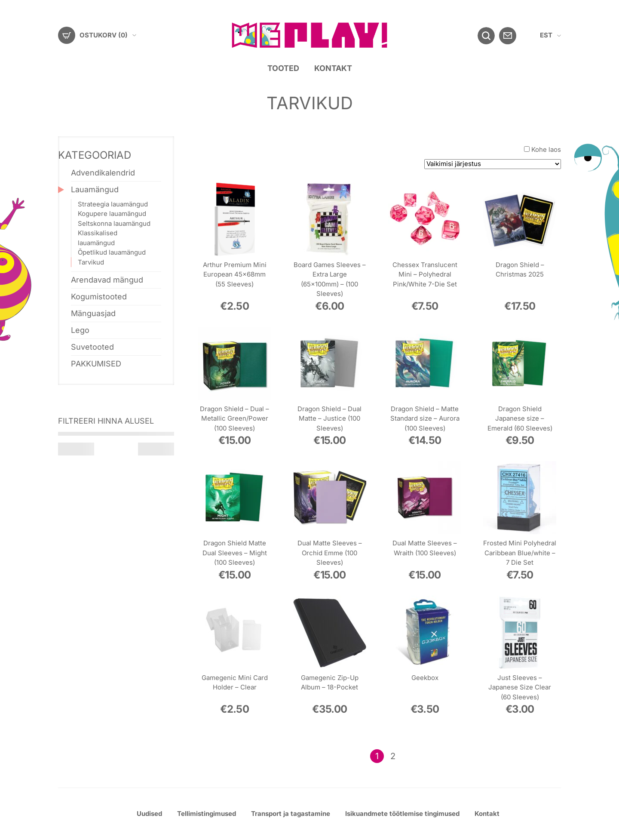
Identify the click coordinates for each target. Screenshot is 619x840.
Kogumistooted (99, 297)
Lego (80, 330)
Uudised (149, 814)
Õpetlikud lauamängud (112, 252)
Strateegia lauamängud (113, 204)
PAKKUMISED (96, 364)
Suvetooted (92, 347)
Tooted (283, 68)
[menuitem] (550, 35)
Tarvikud (91, 262)
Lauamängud (95, 189)
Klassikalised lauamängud (98, 238)
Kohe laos (546, 149)
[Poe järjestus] (493, 164)
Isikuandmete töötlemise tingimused (402, 814)
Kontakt (333, 68)
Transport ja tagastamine (291, 814)
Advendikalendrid (103, 173)
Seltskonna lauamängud (114, 223)
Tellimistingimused (207, 814)
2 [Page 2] (393, 756)
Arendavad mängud (107, 280)
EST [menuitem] (546, 35)
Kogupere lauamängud (112, 214)
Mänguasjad (93, 313)
